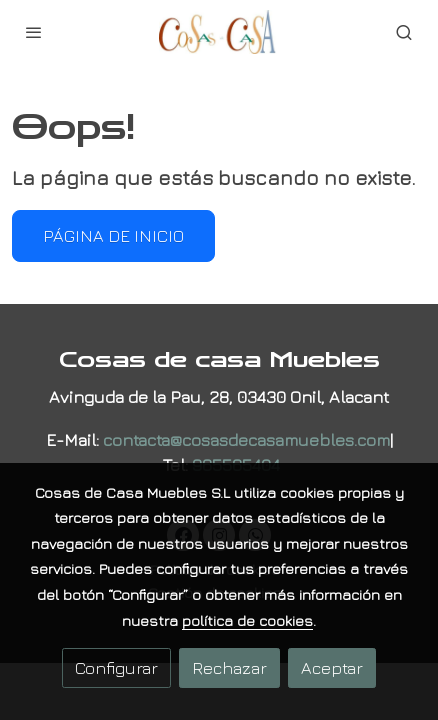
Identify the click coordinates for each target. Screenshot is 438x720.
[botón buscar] (404, 32)
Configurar (116, 667)
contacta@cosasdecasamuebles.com (246, 439)
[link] (219, 32)
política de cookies (247, 620)
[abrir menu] (34, 32)
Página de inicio (113, 235)
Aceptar (332, 667)
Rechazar (229, 667)
